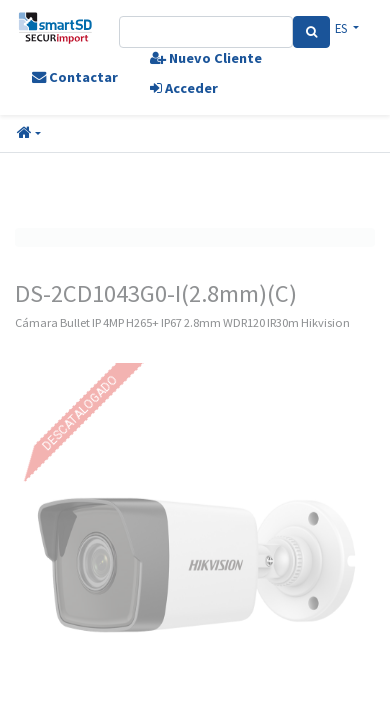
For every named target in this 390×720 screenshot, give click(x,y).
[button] (29, 134)
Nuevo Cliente (206, 58)
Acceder (184, 88)
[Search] (311, 32)
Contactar (75, 77)
